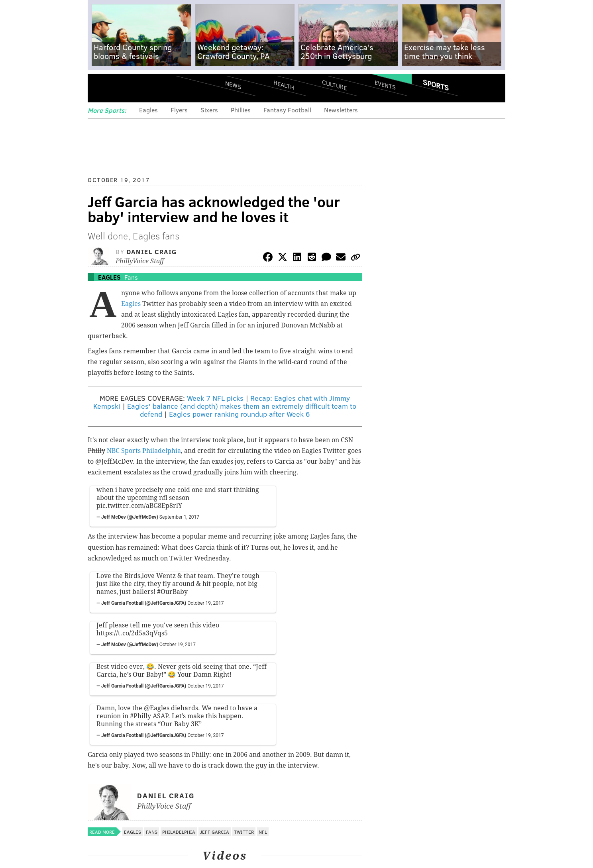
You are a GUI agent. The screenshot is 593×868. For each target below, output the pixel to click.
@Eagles (157, 708)
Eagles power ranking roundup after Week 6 (239, 414)
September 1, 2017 (179, 517)
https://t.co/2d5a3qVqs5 (132, 633)
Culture (334, 85)
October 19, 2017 (205, 603)
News (233, 85)
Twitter (244, 832)
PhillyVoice (142, 88)
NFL (263, 832)
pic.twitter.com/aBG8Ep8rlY (139, 506)
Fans (131, 277)
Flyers (179, 110)
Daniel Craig (152, 252)
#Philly (140, 716)
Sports (436, 85)
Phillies (241, 110)
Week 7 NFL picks (215, 398)
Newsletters (341, 110)
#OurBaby (172, 592)
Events (385, 85)
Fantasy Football (287, 110)
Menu (100, 88)
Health (284, 85)
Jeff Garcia (215, 832)
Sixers (209, 110)
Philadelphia (179, 832)
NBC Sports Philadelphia (144, 451)
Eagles (148, 110)
